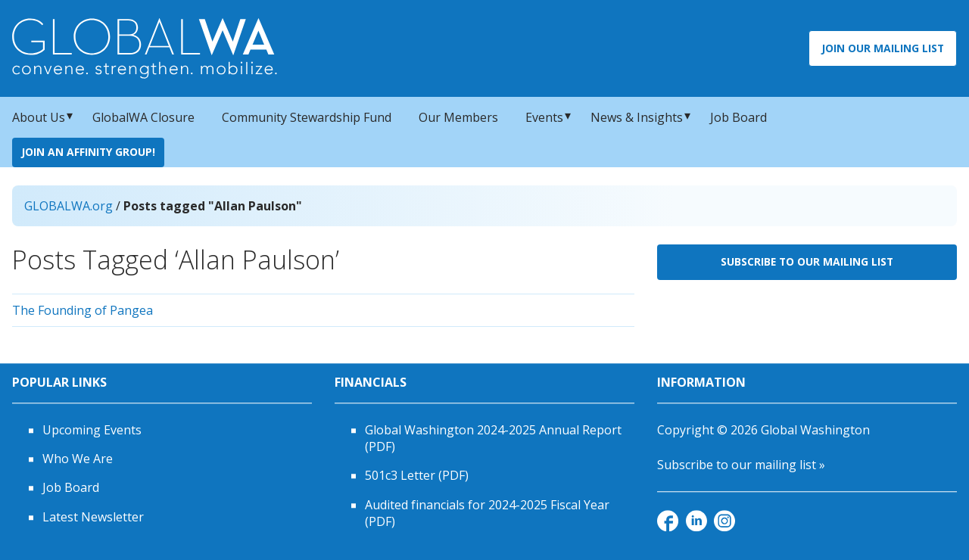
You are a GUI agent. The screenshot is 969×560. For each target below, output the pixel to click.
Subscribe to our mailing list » (741, 465)
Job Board (738, 117)
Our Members (458, 117)
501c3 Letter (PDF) (417, 476)
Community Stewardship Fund (307, 117)
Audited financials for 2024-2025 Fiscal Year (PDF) (487, 513)
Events (544, 117)
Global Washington (815, 430)
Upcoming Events (92, 430)
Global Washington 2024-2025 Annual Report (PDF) (493, 438)
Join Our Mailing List (883, 48)
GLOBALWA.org (69, 206)
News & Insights (637, 117)
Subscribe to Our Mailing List (807, 261)
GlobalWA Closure (143, 117)
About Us (39, 117)
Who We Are (78, 459)
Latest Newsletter (93, 517)
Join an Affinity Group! (88, 152)
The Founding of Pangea (83, 310)
